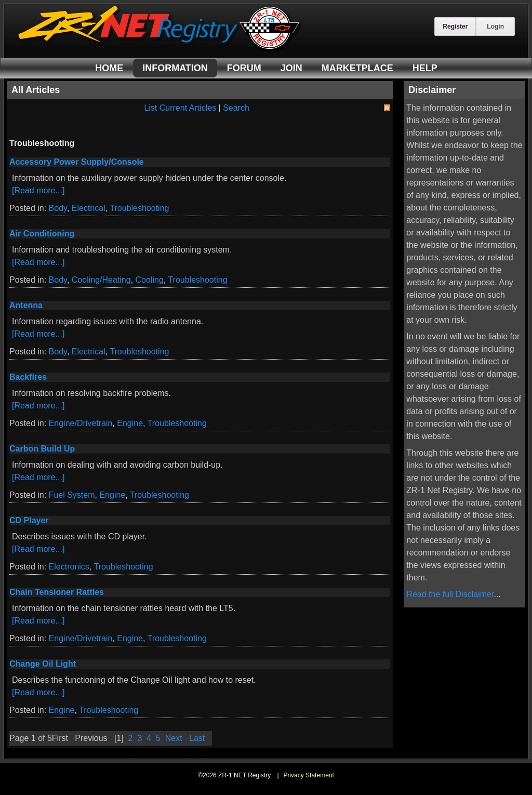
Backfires (28, 377)
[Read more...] (38, 190)
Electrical (89, 208)
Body (58, 208)
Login (495, 27)
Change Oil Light (43, 664)
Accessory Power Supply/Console (77, 162)
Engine (130, 423)
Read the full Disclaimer (450, 594)
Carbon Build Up (42, 449)
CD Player (29, 520)
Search (236, 108)
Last (197, 738)
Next (174, 738)
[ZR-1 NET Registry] (160, 49)
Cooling (150, 280)
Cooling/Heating (101, 280)
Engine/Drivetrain (81, 423)
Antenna (26, 305)
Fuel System (72, 495)
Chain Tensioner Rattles (57, 592)
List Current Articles (180, 108)
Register (455, 27)
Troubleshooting (139, 208)
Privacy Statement (308, 775)
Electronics (69, 567)
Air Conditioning (42, 234)
